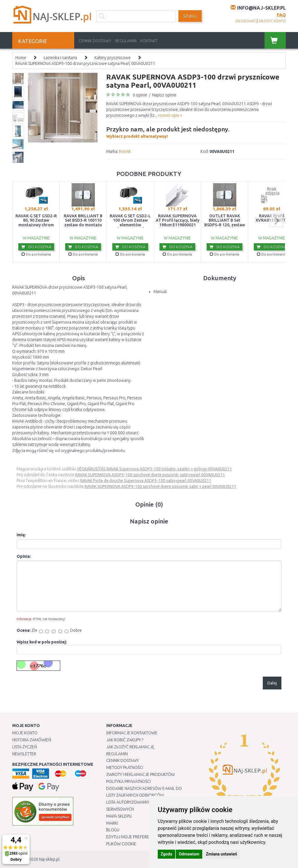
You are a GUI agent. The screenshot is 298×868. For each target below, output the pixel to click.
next (276, 220)
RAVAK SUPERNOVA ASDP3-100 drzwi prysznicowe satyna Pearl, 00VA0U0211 (85, 63)
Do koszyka (36, 247)
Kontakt (149, 41)
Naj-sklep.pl (49, 859)
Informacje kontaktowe (132, 733)
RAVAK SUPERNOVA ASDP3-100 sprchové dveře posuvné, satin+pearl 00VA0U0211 (150, 475)
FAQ (281, 15)
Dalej (272, 683)
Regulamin (126, 41)
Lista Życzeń (25, 747)
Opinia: (24, 556)
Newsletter (24, 754)
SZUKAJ (190, 16)
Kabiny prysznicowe (113, 58)
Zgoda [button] (166, 854)
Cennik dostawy (95, 41)
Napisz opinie (164, 95)
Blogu (113, 830)
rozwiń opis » (170, 115)
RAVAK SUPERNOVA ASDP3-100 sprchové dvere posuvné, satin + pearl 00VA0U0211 (160, 486)
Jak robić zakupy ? (125, 740)
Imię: (21, 535)
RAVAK (125, 151)
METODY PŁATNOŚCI (125, 768)
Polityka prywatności (128, 781)
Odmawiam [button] (189, 854)
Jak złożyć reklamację (130, 747)
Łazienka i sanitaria (60, 58)
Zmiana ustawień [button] (221, 854)
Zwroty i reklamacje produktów (141, 775)
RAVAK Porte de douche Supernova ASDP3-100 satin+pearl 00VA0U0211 (146, 481)
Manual (160, 292)
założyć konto (272, 21)
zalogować (245, 21)
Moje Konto (25, 733)
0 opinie (140, 95)
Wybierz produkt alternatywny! (168, 132)
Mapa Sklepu (119, 816)
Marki (112, 823)
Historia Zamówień (32, 740)
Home (21, 58)
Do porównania (36, 254)
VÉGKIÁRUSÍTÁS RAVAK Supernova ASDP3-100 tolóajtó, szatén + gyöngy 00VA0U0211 (154, 469)
